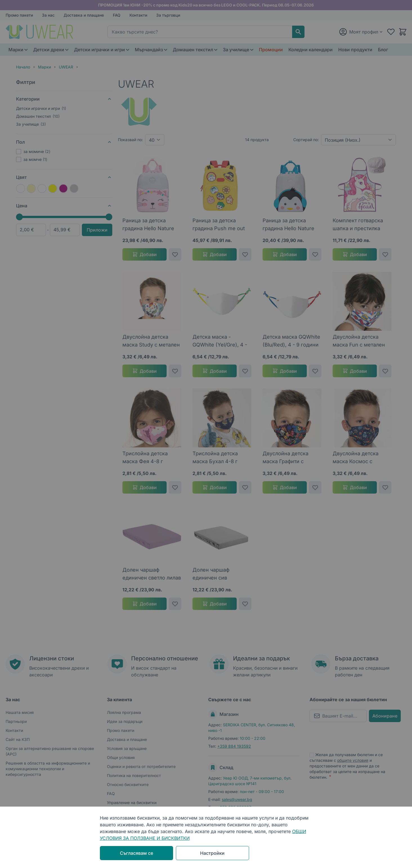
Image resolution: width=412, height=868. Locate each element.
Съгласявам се (136, 853)
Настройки (212, 853)
